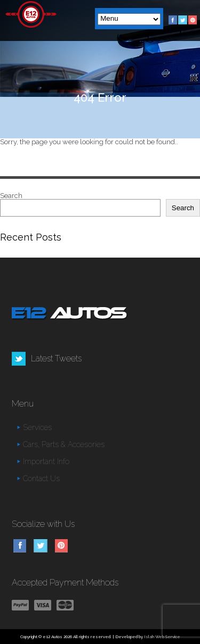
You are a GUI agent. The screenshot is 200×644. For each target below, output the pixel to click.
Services (37, 427)
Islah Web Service (162, 637)
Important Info (46, 461)
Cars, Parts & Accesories (64, 444)
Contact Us (41, 478)
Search (11, 196)
